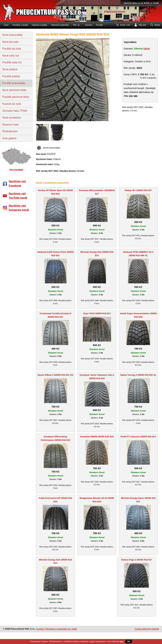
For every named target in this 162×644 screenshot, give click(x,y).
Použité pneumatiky (14, 83)
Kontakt (99, 25)
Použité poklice (11, 76)
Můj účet (142, 25)
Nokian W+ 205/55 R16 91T (138, 190)
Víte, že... (77, 25)
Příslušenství (10, 131)
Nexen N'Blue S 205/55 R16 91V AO (56, 375)
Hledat (157, 25)
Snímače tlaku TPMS (15, 111)
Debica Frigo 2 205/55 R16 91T (137, 560)
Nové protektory (12, 118)
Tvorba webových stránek (147, 629)
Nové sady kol (11, 56)
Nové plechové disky (14, 90)
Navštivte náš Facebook (17, 184)
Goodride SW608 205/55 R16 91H (97, 437)
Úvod (6, 25)
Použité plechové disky (16, 97)
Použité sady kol (12, 62)
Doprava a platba (40, 25)
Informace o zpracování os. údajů (61, 629)
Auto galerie (9, 138)
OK (129, 642)
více (147, 48)
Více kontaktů (16, 170)
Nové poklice (10, 69)
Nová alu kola (10, 42)
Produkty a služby (20, 25)
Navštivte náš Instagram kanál (19, 208)
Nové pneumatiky (13, 35)
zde (122, 642)
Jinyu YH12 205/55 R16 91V (97, 313)
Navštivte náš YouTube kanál (18, 196)
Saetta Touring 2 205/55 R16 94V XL (138, 375)
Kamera (89, 25)
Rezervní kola (10, 125)
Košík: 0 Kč (125, 25)
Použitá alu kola (12, 49)
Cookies (40, 629)
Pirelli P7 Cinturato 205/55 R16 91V (138, 437)
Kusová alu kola (12, 104)
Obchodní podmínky (60, 25)
